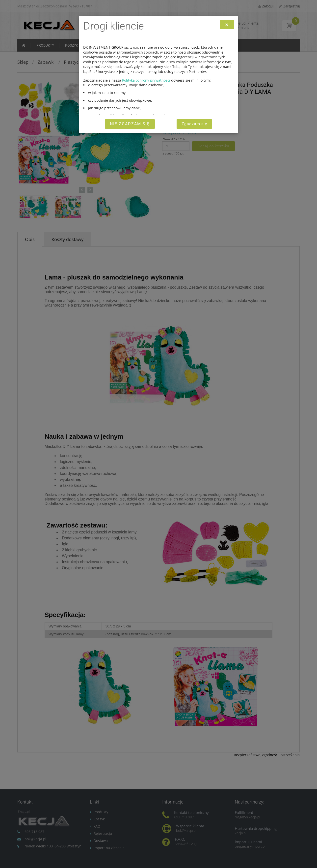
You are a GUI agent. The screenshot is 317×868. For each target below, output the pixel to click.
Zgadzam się (194, 124)
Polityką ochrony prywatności (146, 80)
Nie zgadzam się (130, 124)
